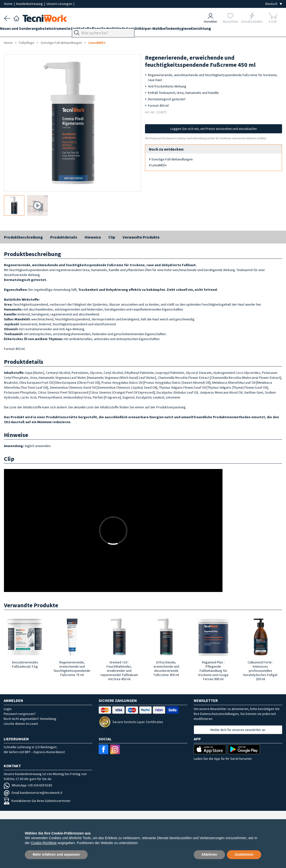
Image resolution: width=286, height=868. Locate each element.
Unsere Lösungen (60, 4)
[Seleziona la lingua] (274, 4)
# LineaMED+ (158, 165)
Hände (143, 30)
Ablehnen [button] (209, 854)
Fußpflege (107, 30)
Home (9, 4)
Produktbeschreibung (23, 237)
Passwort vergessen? (20, 714)
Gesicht (160, 30)
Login (8, 709)
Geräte (88, 30)
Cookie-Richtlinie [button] (44, 843)
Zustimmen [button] (244, 854)
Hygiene (219, 30)
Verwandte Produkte (141, 237)
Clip (112, 237)
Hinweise (93, 237)
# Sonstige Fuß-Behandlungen (171, 159)
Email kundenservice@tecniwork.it (33, 793)
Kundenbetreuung (30, 4)
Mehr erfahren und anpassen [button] (56, 854)
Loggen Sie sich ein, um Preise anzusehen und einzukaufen (214, 129)
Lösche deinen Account (21, 724)
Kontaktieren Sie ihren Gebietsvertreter (37, 801)
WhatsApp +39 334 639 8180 (28, 785)
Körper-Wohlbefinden (189, 30)
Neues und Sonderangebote (28, 30)
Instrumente (67, 30)
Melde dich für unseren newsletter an (238, 730)
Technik (127, 30)
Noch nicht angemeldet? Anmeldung (30, 719)
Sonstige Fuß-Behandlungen (61, 43)
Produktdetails (64, 237)
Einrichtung (240, 30)
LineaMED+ (97, 43)
